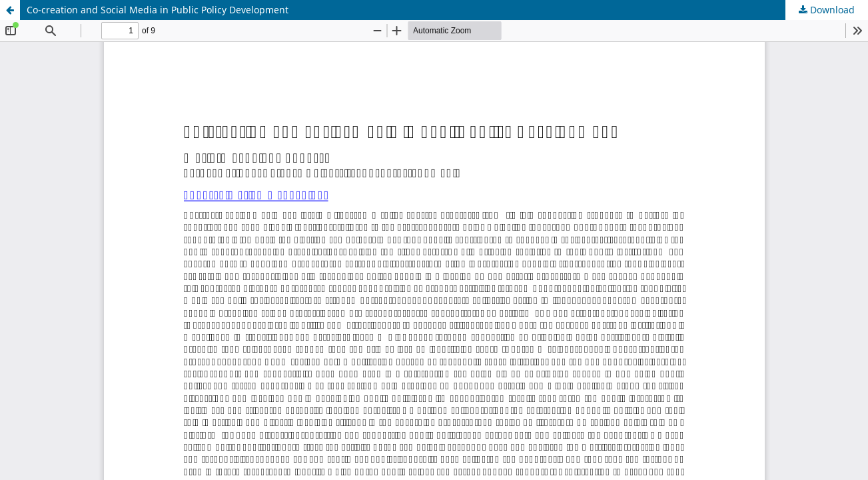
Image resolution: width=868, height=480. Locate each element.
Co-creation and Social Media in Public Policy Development (158, 10)
